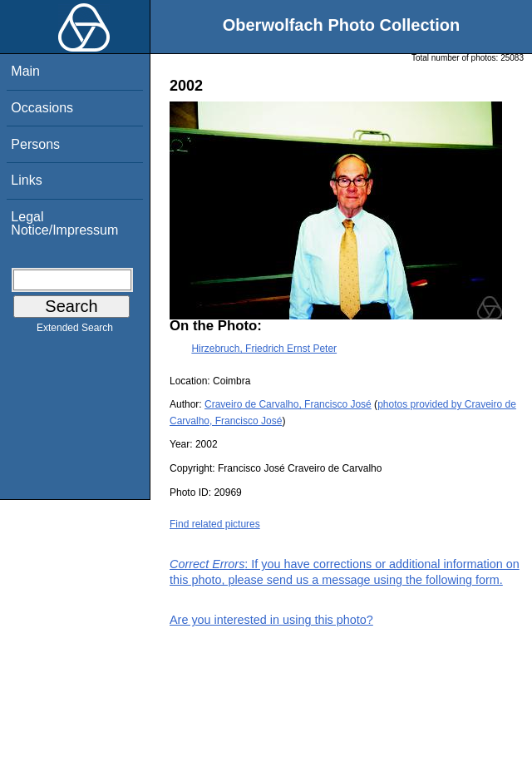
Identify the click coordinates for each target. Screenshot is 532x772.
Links (26, 180)
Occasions (42, 108)
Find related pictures (215, 524)
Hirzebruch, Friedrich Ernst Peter (264, 349)
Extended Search (75, 331)
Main (25, 71)
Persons (35, 144)
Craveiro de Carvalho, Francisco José (288, 404)
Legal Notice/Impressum (64, 223)
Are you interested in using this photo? (271, 620)
